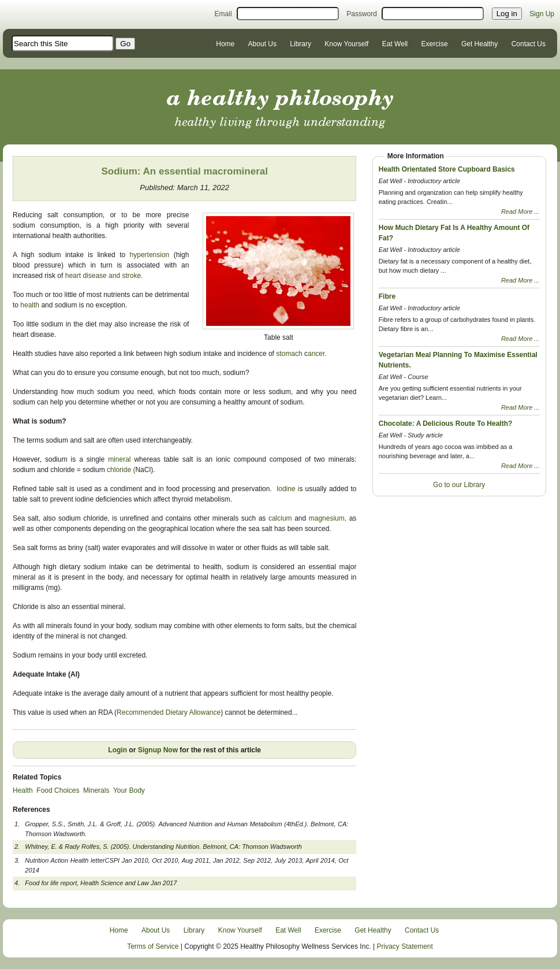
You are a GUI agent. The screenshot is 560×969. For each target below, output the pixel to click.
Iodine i (288, 489)
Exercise (435, 44)
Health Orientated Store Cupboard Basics (447, 169)
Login (117, 750)
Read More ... (520, 211)
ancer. (319, 354)
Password (362, 14)
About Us (262, 44)
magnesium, (328, 518)
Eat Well (395, 44)
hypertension (150, 255)
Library (300, 44)
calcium (280, 518)
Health (23, 790)
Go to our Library (459, 485)
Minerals (96, 790)
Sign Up (542, 14)
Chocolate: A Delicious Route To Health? (446, 424)
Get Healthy (479, 44)
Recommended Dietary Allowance (169, 712)
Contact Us (529, 44)
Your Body (129, 790)
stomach (289, 354)
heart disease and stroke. (105, 276)
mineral (121, 459)
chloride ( (121, 470)
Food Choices (58, 790)
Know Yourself (346, 44)
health (30, 305)
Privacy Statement (405, 946)
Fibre (387, 296)
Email (223, 14)
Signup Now (158, 750)
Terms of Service (153, 946)
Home (225, 44)
